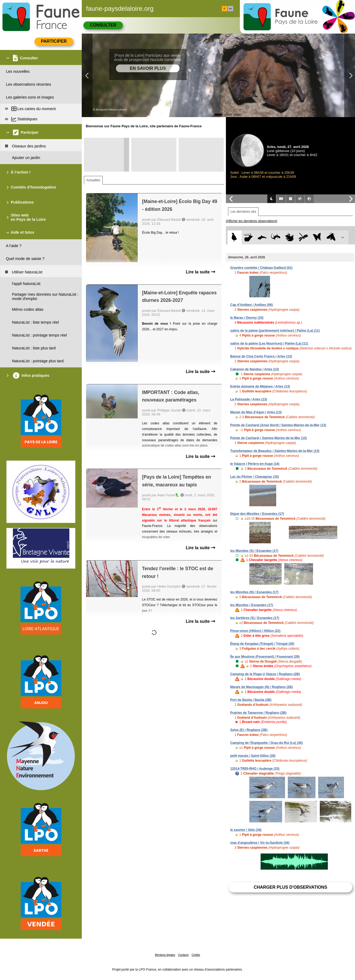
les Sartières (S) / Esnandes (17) (255, 618)
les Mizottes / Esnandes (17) (252, 605)
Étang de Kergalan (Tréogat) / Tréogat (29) (262, 644)
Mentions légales (165, 955)
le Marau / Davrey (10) (247, 318)
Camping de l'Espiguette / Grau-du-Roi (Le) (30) (267, 743)
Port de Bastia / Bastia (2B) (251, 700)
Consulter (103, 25)
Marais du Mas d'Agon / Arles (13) (256, 412)
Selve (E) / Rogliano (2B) (249, 730)
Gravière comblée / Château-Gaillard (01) (261, 268)
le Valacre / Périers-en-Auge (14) (255, 464)
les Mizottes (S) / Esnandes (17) (254, 551)
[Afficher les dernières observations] (252, 221)
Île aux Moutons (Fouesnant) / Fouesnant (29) (265, 657)
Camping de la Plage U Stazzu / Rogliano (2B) (265, 674)
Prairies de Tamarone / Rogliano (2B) (258, 713)
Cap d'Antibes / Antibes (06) (251, 305)
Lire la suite (200, 272)
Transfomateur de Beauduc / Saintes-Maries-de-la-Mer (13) (275, 451)
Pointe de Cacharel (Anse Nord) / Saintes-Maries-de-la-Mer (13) (278, 425)
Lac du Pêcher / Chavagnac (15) (255, 477)
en (230, 9)
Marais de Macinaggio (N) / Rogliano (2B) (262, 687)
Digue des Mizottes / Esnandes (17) (257, 514)
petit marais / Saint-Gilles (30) (253, 756)
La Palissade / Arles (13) (249, 399)
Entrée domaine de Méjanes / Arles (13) (260, 386)
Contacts (183, 955)
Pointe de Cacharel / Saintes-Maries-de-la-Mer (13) (269, 438)
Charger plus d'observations (290, 887)
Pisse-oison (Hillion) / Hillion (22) (255, 631)
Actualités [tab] (93, 180)
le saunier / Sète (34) (246, 830)
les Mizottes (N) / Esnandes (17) (254, 592)
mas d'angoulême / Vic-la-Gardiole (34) (260, 843)
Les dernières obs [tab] (243, 212)
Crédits (196, 955)
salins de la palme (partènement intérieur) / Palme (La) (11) (275, 331)
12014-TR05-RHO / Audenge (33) (255, 769)
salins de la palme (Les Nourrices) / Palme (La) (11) (269, 343)
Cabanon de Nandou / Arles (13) (255, 369)
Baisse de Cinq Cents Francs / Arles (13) (261, 356)
